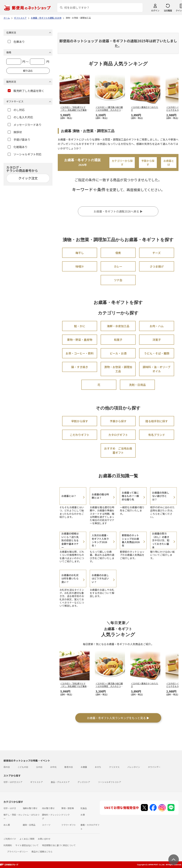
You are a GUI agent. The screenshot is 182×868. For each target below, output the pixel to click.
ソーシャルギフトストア (110, 782)
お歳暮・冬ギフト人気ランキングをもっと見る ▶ (118, 718)
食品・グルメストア (60, 782)
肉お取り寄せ (48, 808)
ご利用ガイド (10, 839)
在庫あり (16, 42)
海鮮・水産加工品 (118, 326)
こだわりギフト (80, 435)
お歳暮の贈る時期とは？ (100, 496)
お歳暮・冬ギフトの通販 (83, 162)
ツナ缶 (118, 280)
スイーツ (46, 825)
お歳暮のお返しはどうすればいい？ (100, 578)
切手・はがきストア (13, 782)
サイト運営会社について (27, 845)
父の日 (39, 767)
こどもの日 (23, 767)
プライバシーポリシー (17, 851)
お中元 (53, 767)
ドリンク (65, 815)
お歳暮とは (169, 163)
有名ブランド (157, 435)
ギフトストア (37, 782)
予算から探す (148, 163)
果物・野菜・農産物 (80, 340)
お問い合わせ (44, 839)
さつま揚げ (157, 266)
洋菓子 (157, 340)
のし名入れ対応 (20, 117)
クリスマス (114, 767)
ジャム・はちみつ (31, 815)
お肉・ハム (157, 326)
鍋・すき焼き (80, 367)
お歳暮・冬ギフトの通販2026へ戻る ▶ (118, 211)
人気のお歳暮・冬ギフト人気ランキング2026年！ (100, 540)
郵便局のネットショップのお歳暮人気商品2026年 (131, 540)
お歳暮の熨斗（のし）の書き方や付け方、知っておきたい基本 (161, 540)
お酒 (83, 815)
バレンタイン (134, 767)
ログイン (155, 10)
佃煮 (118, 253)
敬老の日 (69, 767)
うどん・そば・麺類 (157, 353)
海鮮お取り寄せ (30, 808)
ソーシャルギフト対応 (25, 154)
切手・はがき (10, 808)
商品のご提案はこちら (42, 851)
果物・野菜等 (68, 808)
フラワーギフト (69, 825)
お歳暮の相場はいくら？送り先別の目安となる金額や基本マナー (70, 540)
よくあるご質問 (27, 839)
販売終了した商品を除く (26, 91)
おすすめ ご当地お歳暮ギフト (118, 450)
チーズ (157, 253)
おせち (98, 767)
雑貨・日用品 (29, 825)
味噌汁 (80, 266)
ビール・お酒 (118, 353)
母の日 (7, 767)
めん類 (7, 825)
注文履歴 (168, 10)
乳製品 (84, 808)
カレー (118, 266)
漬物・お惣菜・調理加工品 (118, 369)
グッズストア (84, 782)
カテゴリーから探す (122, 163)
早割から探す (80, 421)
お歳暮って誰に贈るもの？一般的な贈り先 (130, 496)
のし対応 (16, 110)
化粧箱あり (18, 147)
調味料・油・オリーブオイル (157, 369)
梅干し (80, 253)
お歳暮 (84, 767)
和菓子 (118, 340)
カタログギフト (118, 435)
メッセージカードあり (25, 125)
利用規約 (8, 845)
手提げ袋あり (19, 139)
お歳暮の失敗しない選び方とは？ (161, 496)
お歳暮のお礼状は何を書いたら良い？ (70, 578)
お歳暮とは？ (69, 496)
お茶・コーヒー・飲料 (80, 353)
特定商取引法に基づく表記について (59, 845)
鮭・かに (80, 326)
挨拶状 (15, 132)
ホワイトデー (154, 767)
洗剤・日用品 (137, 385)
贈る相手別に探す (157, 421)
